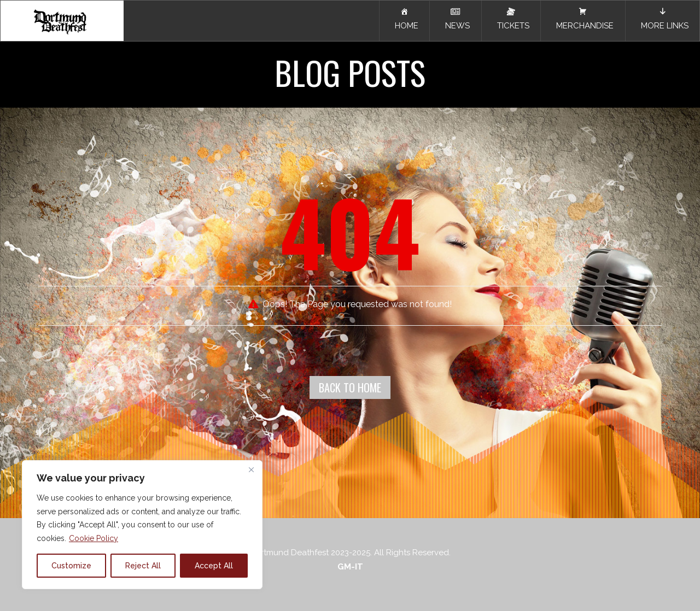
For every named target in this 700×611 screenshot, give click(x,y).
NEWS (455, 19)
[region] (142, 525)
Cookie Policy (94, 538)
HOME (404, 19)
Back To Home (350, 387)
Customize (71, 566)
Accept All (214, 566)
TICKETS (511, 19)
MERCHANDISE (583, 19)
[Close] (251, 469)
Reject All (143, 566)
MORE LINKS (663, 19)
